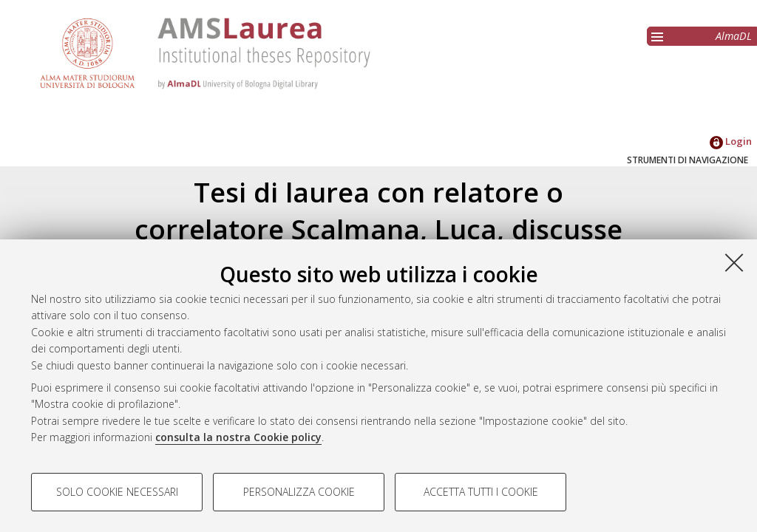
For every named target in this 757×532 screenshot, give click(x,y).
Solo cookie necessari (117, 492)
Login (731, 141)
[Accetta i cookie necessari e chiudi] (734, 262)
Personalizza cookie (299, 492)
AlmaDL (734, 36)
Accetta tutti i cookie (481, 492)
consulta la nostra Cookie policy (238, 437)
